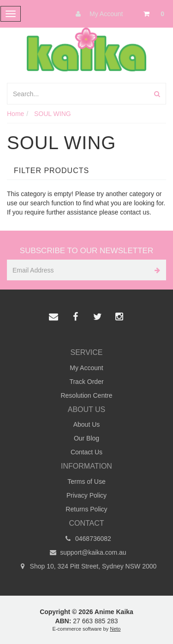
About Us (87, 424)
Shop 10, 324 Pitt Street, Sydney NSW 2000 (87, 566)
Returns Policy (86, 509)
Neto (115, 629)
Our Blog (86, 438)
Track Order (86, 382)
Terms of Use (86, 482)
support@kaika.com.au (86, 552)
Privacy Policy (86, 495)
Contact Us (86, 452)
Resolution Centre (86, 395)
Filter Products (51, 171)
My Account (97, 14)
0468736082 (86, 539)
